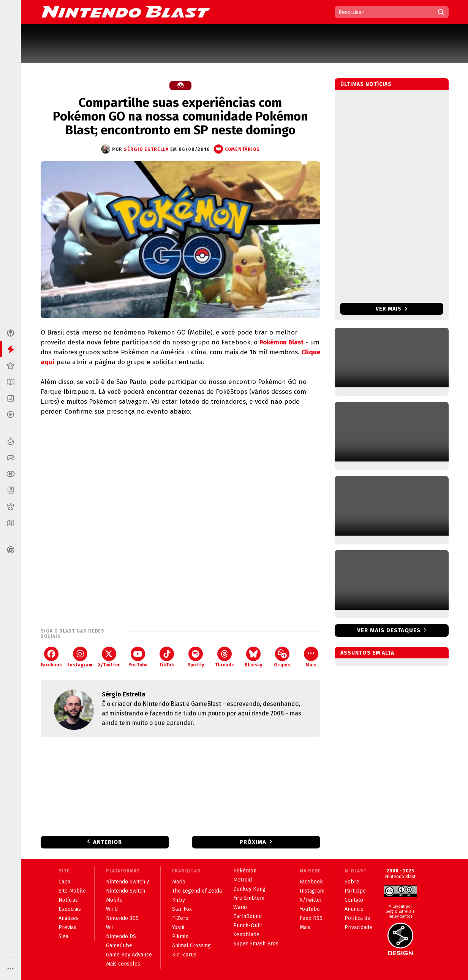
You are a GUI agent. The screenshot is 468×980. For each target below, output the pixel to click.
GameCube (119, 946)
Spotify (196, 657)
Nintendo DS (121, 936)
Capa (64, 882)
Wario (240, 907)
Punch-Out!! (247, 925)
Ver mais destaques (389, 630)
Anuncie (354, 909)
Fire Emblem (249, 898)
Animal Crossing (191, 946)
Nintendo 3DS (122, 918)
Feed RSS (311, 918)
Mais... (307, 927)
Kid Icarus (184, 955)
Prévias (67, 927)
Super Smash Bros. (256, 944)
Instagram (80, 657)
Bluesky (253, 657)
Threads (225, 657)
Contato (354, 900)
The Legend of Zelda (197, 891)
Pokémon (245, 871)
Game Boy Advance (129, 955)
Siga (63, 936)
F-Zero (180, 918)
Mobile (114, 900)
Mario (179, 882)
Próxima (253, 842)
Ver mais (391, 309)
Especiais (70, 909)
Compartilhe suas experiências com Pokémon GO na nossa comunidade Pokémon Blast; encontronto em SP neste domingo (180, 116)
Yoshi (178, 927)
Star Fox (182, 909)
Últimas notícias (366, 84)
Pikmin (180, 936)
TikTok (167, 657)
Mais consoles (123, 964)
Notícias (68, 900)
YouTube (138, 657)
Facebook (51, 657)
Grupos (282, 657)
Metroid (243, 880)
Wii (109, 927)
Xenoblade (246, 935)
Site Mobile (72, 891)
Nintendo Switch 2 (128, 882)
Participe (355, 891)
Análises (69, 918)
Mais (311, 657)
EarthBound (247, 916)
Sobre (352, 882)
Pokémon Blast (281, 342)
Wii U (112, 909)
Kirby (179, 900)
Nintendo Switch (126, 891)
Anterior (108, 842)
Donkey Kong (249, 889)
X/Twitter (109, 657)
